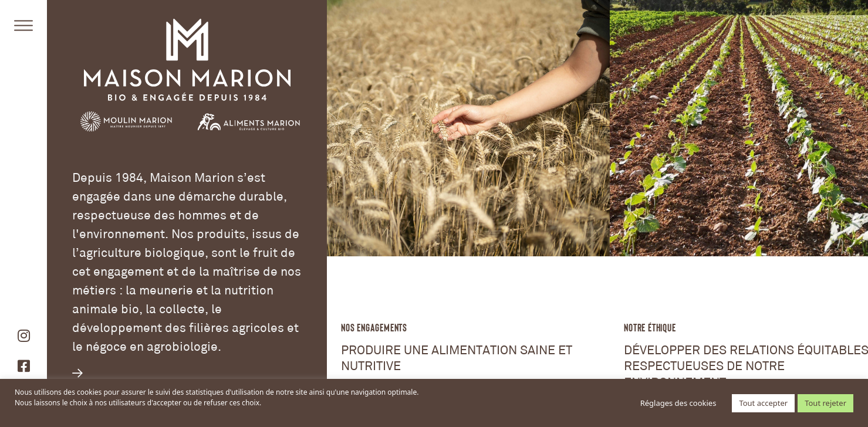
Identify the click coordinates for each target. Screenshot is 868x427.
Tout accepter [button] (763, 403)
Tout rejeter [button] (825, 403)
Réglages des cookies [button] (678, 403)
